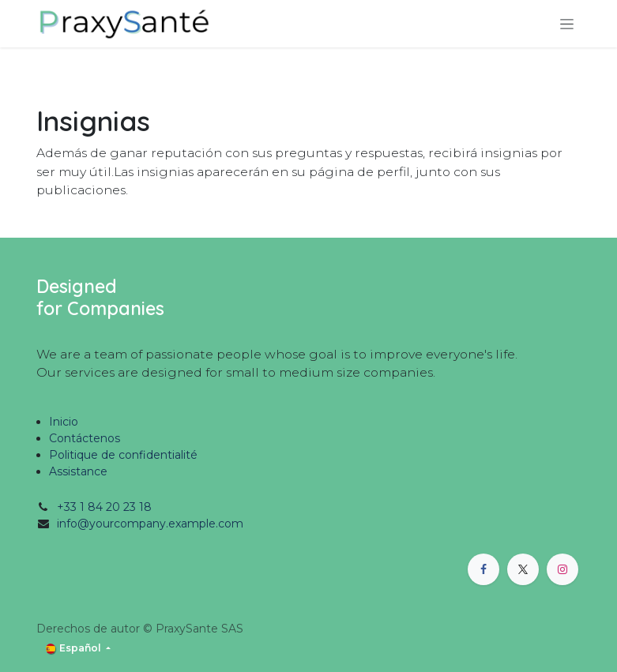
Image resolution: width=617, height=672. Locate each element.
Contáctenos (85, 438)
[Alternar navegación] (567, 24)
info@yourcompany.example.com (150, 524)
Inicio (64, 422)
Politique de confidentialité (123, 455)
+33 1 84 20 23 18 (104, 507)
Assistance (78, 471)
